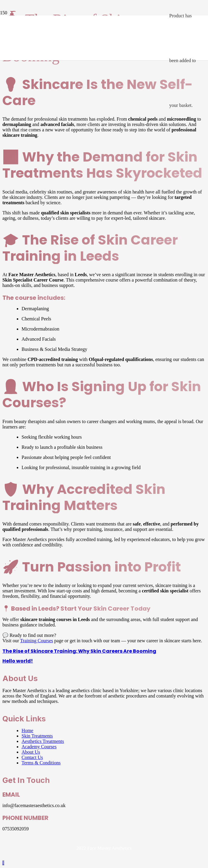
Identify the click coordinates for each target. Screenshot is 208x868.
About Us (31, 752)
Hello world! (18, 661)
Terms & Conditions (41, 763)
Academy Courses (39, 747)
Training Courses (37, 641)
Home (27, 730)
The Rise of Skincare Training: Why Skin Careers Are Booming (79, 651)
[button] (3, 863)
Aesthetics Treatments (43, 741)
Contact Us (32, 757)
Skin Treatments (37, 736)
